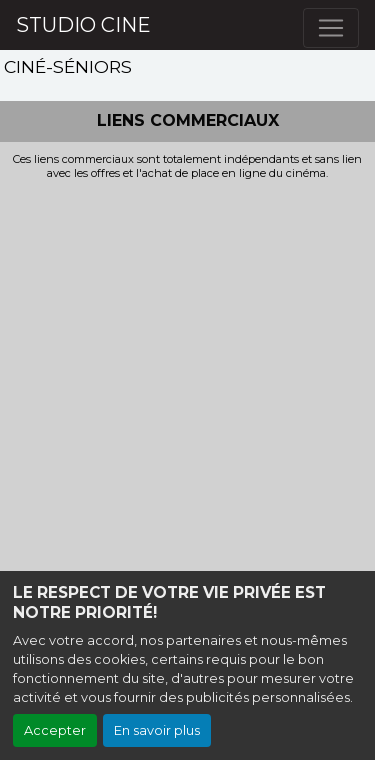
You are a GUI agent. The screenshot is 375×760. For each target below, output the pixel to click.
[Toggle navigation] (331, 28)
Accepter (55, 730)
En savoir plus (157, 730)
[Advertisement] (187, 378)
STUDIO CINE (83, 25)
